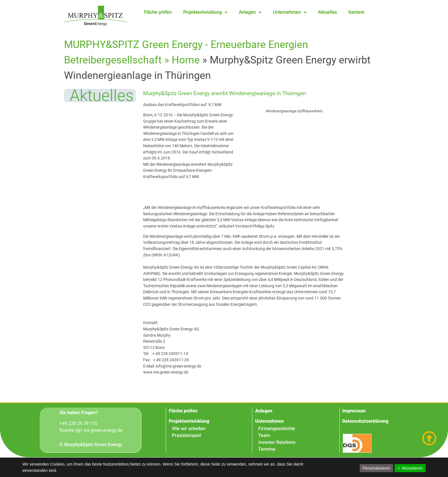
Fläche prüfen (158, 12)
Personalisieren (376, 468)
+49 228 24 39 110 (78, 424)
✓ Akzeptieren (410, 468)
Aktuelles (327, 12)
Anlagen (250, 12)
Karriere (356, 12)
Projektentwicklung (205, 12)
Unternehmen (290, 12)
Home (186, 60)
